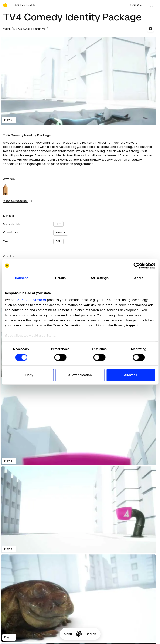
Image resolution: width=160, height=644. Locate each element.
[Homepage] (79, 634)
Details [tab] (60, 278)
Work (7, 29)
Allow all (131, 375)
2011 (58, 242)
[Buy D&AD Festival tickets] (24, 5)
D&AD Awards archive (30, 29)
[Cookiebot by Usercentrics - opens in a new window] (137, 266)
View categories (18, 201)
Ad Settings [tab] (99, 278)
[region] (78, 422)
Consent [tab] (21, 278)
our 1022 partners (32, 300)
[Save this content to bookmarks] (150, 29)
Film (58, 224)
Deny (29, 375)
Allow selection (80, 375)
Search (91, 634)
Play (9, 120)
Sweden (61, 233)
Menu (68, 634)
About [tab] (139, 278)
